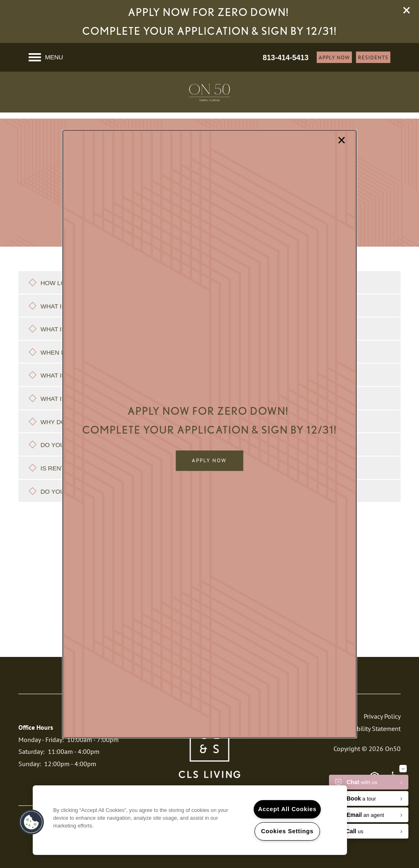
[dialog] (210, 434)
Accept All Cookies (287, 809)
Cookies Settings (287, 831)
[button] (209, 461)
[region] (190, 820)
